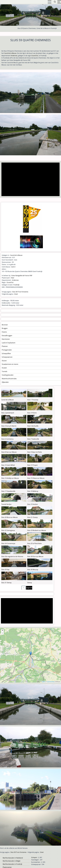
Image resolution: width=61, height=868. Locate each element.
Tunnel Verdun (6, 504)
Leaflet (43, 682)
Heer (13, 278)
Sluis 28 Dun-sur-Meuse (35, 556)
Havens (4, 332)
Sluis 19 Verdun (33, 504)
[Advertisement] (30, 180)
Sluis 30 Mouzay (33, 570)
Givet (16, 294)
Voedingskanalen (8, 375)
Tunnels (5, 371)
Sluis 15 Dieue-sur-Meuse (36, 478)
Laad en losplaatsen (9, 343)
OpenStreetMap (51, 682)
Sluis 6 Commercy (7, 439)
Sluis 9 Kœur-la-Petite (35, 452)
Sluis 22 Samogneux (8, 530)
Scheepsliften (6, 353)
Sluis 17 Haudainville (8, 491)
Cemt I (13, 267)
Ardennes (14, 56)
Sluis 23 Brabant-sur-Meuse (37, 530)
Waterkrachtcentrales (9, 379)
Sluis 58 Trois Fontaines (20, 292)
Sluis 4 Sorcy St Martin (9, 426)
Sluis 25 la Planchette (34, 543)
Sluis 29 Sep (5, 570)
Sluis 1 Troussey (33, 400)
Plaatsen (5, 346)
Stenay (30, 583)
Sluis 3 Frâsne (32, 413)
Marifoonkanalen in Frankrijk (12, 864)
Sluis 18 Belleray (33, 491)
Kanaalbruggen (7, 336)
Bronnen (5, 325)
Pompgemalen (7, 350)
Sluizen (4, 361)
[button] (31, 653)
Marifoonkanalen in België (12, 861)
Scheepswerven (7, 357)
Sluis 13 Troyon (32, 465)
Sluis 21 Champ (32, 517)
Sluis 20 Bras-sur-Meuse (9, 517)
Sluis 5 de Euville (33, 426)
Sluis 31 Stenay (6, 583)
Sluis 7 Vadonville (33, 439)
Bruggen (5, 328)
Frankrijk (16, 285)
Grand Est (35, 56)
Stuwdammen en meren (10, 364)
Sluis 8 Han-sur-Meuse (9, 452)
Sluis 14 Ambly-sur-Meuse (10, 478)
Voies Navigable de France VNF (22, 276)
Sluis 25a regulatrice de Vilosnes (12, 556)
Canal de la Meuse (10, 53)
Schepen (34, 857)
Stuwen (4, 368)
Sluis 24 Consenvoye (8, 543)
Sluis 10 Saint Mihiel (8, 465)
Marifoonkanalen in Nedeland (13, 858)
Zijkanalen (5, 382)
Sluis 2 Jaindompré (8, 413)
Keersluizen (6, 339)
